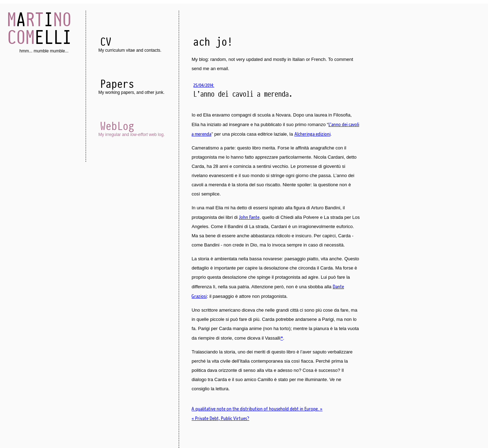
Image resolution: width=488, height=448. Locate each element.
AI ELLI (39, 28)
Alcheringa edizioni (312, 134)
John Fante (249, 217)
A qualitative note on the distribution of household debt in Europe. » (257, 409)
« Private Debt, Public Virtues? (220, 418)
